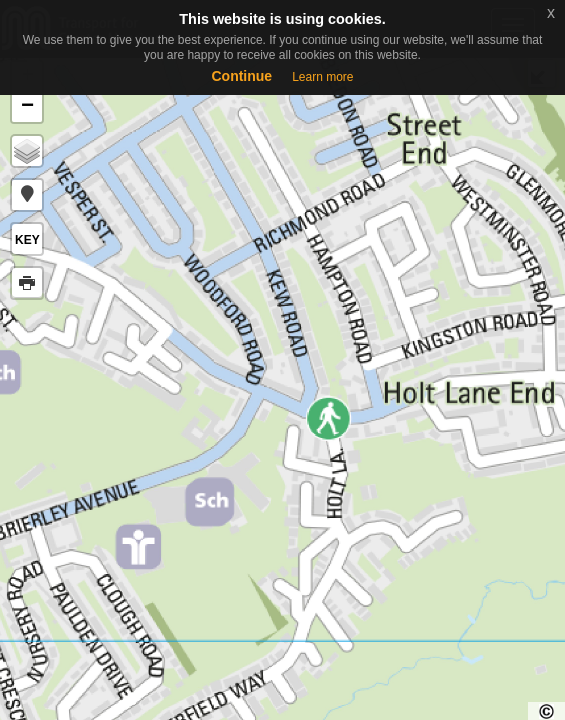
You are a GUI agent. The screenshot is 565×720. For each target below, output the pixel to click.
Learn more (322, 77)
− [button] (27, 107)
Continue (241, 76)
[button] (27, 195)
